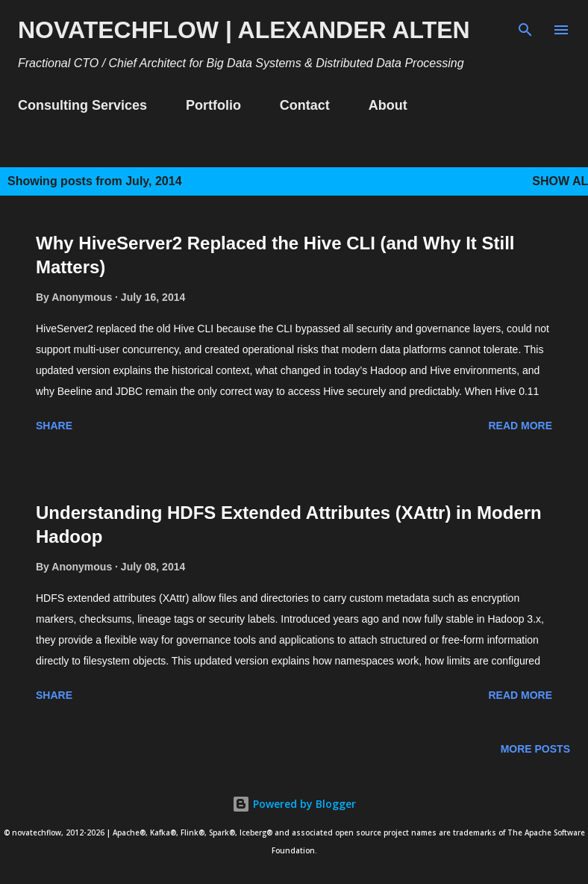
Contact (305, 105)
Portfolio (213, 105)
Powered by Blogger (294, 804)
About (388, 105)
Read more (520, 426)
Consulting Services (82, 105)
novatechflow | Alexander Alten (244, 30)
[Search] (525, 27)
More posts (535, 749)
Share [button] (54, 426)
